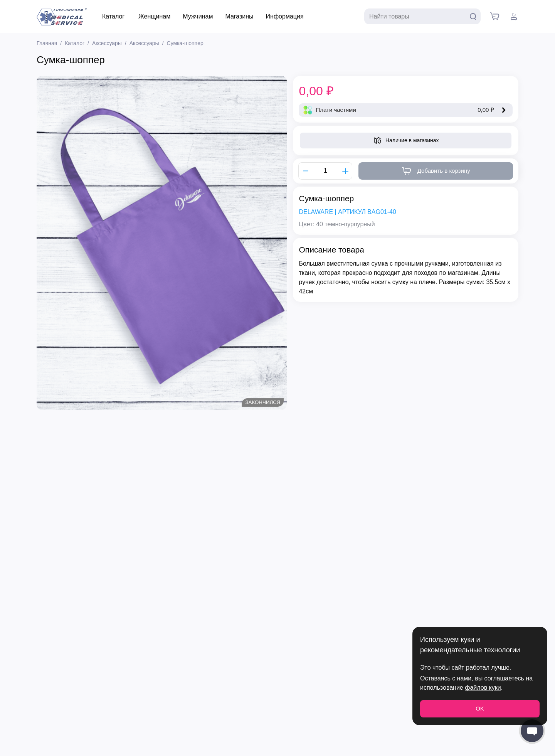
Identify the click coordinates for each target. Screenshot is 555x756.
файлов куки (483, 688)
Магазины (239, 16)
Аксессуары (107, 43)
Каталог (113, 16)
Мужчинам (198, 16)
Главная (47, 43)
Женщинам (154, 16)
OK (480, 708)
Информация (285, 16)
